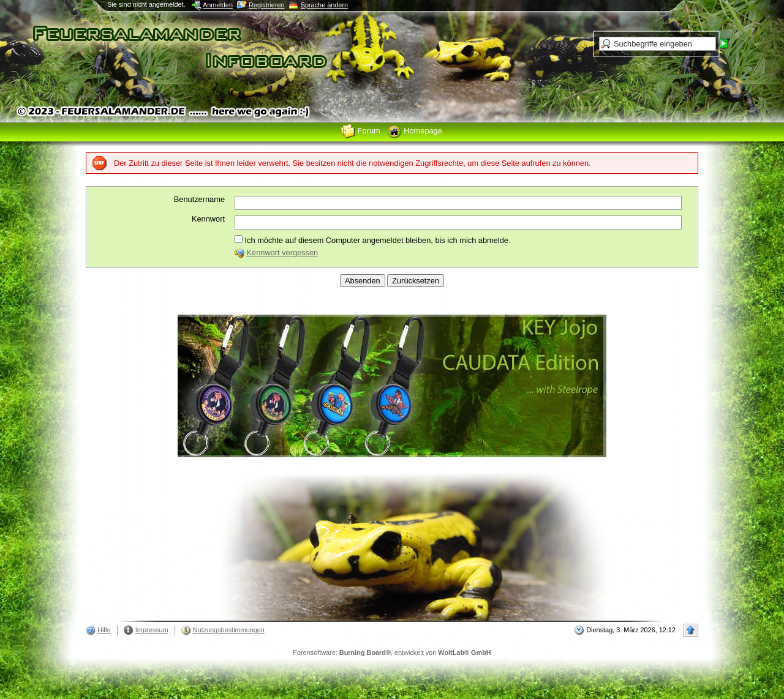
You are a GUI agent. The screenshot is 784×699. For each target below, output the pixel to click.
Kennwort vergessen (283, 252)
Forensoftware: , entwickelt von (392, 652)
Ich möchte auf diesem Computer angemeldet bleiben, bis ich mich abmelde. (372, 240)
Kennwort (208, 219)
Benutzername (199, 199)
